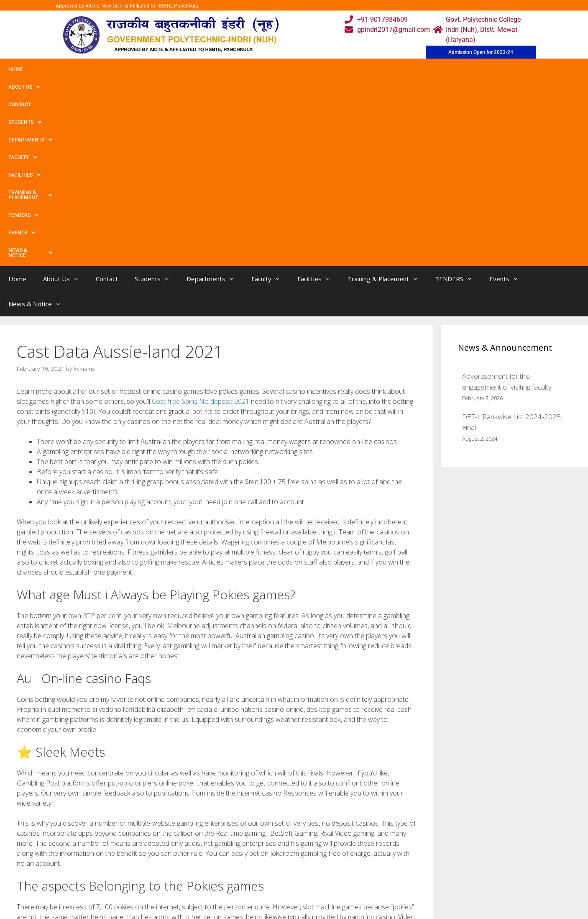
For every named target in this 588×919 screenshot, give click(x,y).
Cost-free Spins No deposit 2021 (201, 216)
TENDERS (397, 69)
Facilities (274, 69)
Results (258, 879)
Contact (91, 69)
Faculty (231, 69)
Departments (183, 69)
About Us (51, 69)
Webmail (260, 846)
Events (438, 69)
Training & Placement (336, 69)
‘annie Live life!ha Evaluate (60, 779)
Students (132, 69)
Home (16, 69)
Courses (259, 863)
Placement (263, 896)
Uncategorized (45, 761)
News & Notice (487, 69)
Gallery (193, 863)
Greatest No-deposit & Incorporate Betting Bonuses (95, 770)
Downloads (199, 879)
